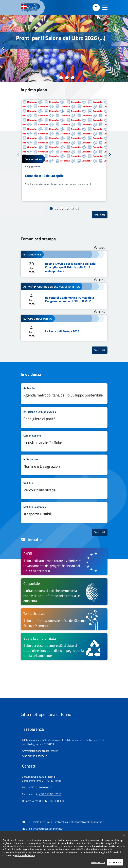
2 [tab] (61, 78)
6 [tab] (77, 208)
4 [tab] (73, 78)
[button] (105, 8)
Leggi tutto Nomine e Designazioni (64, 465)
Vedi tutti (101, 215)
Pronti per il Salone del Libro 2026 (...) (61, 38)
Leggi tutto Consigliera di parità (64, 417)
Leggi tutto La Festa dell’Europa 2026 (64, 328)
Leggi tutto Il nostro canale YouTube (64, 441)
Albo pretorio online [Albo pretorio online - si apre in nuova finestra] (33, 756)
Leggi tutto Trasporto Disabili (64, 513)
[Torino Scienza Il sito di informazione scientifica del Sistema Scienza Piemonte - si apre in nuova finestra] (64, 619)
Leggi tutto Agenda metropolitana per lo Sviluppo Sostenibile (64, 394)
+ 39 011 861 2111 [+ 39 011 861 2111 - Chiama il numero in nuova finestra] (48, 794)
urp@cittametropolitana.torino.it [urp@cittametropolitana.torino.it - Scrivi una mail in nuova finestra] (43, 829)
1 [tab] (55, 78)
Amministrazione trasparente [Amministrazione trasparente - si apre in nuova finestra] (39, 751)
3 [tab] (67, 78)
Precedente (4, 48)
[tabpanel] (64, 49)
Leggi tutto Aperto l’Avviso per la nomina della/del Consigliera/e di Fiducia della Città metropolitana (64, 264)
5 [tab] (72, 208)
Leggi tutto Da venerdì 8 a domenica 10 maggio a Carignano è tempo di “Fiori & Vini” (64, 296)
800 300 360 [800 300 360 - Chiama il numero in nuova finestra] (54, 801)
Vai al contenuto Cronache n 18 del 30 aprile (64, 151)
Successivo (124, 48)
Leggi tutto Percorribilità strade (64, 489)
